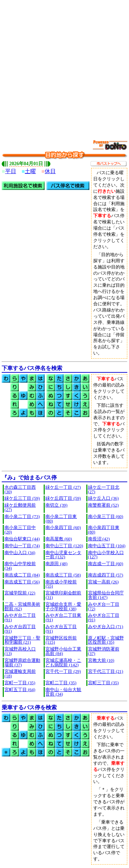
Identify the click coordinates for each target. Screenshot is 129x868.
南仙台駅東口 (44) (22, 539)
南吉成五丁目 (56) (22, 582)
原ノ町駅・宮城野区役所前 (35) (106, 640)
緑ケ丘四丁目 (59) (63, 498)
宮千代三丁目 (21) (106, 671)
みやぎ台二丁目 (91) (20, 618)
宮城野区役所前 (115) (61, 640)
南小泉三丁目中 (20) (20, 530)
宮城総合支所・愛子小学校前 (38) (63, 607)
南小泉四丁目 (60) (63, 528)
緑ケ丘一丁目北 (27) (104, 490)
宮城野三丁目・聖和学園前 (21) (22, 640)
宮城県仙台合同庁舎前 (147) (106, 595)
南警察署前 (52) (104, 505)
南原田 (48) (56, 564)
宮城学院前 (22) (20, 593)
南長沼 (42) (99, 539)
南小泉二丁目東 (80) (61, 519)
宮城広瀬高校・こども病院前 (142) (63, 663)
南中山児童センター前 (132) (63, 555)
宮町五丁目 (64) (20, 690)
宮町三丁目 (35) (104, 683)
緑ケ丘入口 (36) (104, 498)
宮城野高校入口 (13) (20, 651)
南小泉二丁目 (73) (22, 517)
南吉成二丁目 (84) (22, 575)
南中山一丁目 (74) (22, 546)
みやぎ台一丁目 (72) (104, 607)
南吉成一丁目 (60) (106, 564)
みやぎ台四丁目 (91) (20, 629)
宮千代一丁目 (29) (63, 671)
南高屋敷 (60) (59, 539)
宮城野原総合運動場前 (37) (22, 663)
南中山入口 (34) (20, 553)
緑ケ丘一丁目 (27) (63, 487)
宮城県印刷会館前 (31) (63, 595)
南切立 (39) (56, 505)
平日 (11, 171)
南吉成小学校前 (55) (61, 584)
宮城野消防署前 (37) (104, 651)
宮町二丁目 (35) (61, 683)
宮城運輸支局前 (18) (20, 674)
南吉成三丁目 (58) (63, 575)
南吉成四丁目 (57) (106, 575)
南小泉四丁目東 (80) (104, 530)
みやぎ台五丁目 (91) (61, 629)
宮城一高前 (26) (104, 582)
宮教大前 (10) (101, 660)
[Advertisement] (64, 66)
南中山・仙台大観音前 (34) (63, 692)
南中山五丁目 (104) (107, 546)
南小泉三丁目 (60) (106, 517)
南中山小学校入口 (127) (106, 555)
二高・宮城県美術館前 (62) (22, 607)
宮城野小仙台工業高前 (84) (63, 651)
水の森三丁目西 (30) (20, 490)
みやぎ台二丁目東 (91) (63, 618)
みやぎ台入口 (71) (106, 627)
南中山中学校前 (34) (20, 566)
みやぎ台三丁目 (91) (104, 618)
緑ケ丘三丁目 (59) (22, 498)
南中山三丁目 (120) (64, 546)
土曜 (30, 171)
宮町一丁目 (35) (20, 683)
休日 (50, 171)
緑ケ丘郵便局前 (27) (20, 507)
